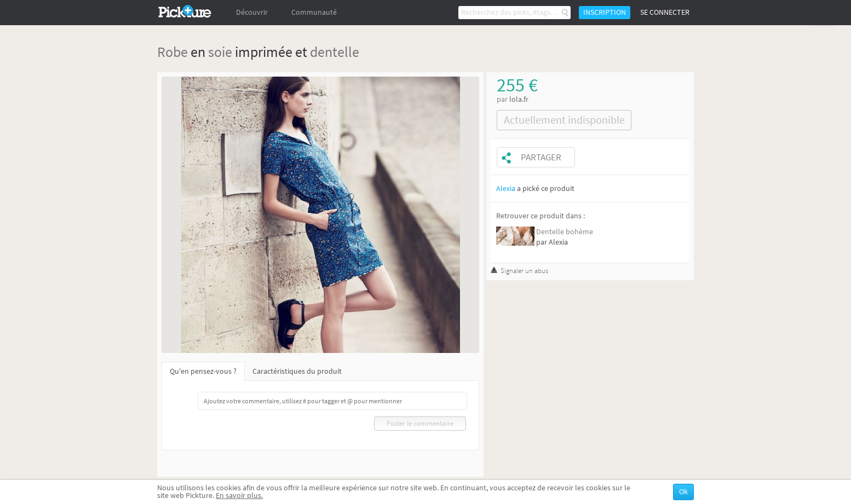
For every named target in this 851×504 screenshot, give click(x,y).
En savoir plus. (239, 496)
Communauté (314, 12)
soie (220, 52)
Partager (541, 157)
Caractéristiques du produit (297, 371)
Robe (173, 52)
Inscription (605, 12)
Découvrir (252, 12)
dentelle (335, 52)
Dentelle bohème (565, 232)
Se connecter (665, 12)
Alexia (506, 189)
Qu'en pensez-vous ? (203, 371)
